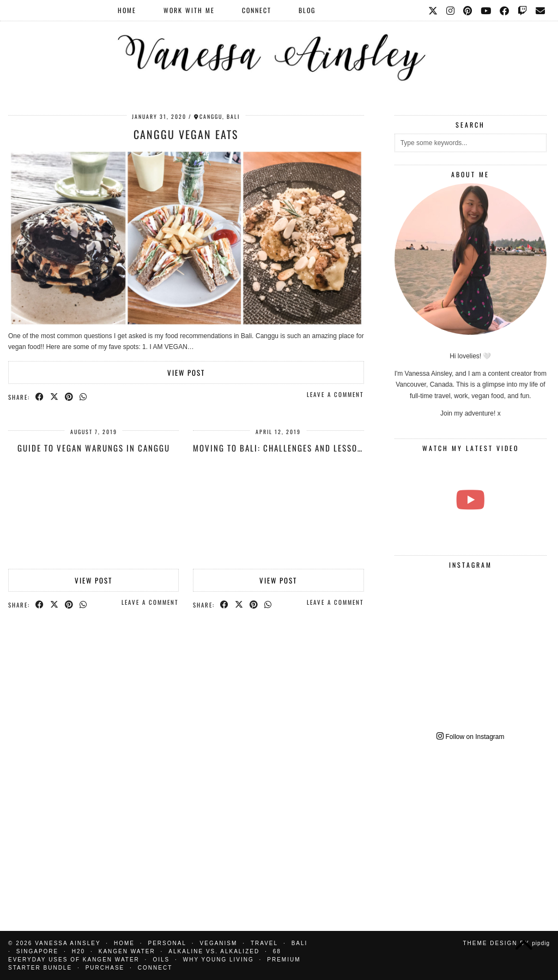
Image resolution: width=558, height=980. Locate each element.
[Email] (541, 10)
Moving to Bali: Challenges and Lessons (280, 448)
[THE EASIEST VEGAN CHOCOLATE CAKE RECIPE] (471, 500)
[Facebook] (505, 10)
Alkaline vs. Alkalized (214, 951)
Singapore (37, 951)
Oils (161, 960)
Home (127, 10)
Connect (257, 10)
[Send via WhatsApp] (84, 396)
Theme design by (506, 943)
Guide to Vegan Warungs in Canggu (94, 448)
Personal (167, 943)
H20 (78, 951)
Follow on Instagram (470, 737)
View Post (186, 372)
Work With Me (189, 10)
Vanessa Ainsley (68, 943)
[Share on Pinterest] (69, 396)
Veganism (219, 943)
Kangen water (127, 951)
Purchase (105, 968)
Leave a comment (335, 394)
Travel (264, 943)
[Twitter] (433, 10)
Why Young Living (219, 960)
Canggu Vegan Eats (186, 134)
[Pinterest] (468, 10)
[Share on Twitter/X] (55, 396)
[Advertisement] (471, 828)
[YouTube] (486, 10)
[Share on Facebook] (40, 396)
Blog (307, 10)
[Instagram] (451, 10)
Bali (300, 943)
